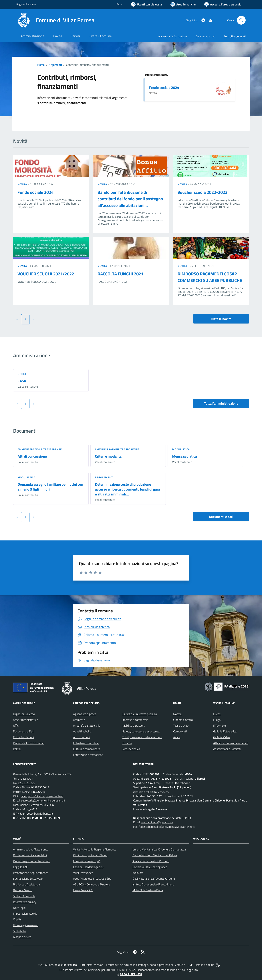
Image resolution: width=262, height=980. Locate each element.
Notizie (177, 714)
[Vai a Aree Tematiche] (183, 4)
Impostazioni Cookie (25, 914)
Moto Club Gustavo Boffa (148, 890)
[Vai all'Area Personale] (223, 4)
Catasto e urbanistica (86, 743)
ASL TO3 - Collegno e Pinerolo (92, 884)
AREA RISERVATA (129, 974)
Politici (17, 749)
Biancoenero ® (145, 970)
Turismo (127, 743)
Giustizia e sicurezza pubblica (140, 714)
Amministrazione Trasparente (31, 849)
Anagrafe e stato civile (87, 726)
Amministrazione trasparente (40, 449)
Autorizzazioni (82, 737)
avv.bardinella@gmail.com (157, 822)
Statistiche (20, 931)
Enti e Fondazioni (23, 737)
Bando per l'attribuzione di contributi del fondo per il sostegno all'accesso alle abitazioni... (130, 199)
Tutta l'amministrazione (221, 403)
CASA (22, 381)
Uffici (22, 374)
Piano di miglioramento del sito (32, 861)
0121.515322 (27, 783)
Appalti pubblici (82, 731)
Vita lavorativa (131, 749)
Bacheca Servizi (23, 890)
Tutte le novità (221, 319)
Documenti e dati (221, 517)
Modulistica (181, 449)
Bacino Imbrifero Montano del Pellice (155, 855)
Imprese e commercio (135, 720)
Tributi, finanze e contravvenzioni (142, 737)
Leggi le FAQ (21, 867)
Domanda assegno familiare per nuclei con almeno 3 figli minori (50, 487)
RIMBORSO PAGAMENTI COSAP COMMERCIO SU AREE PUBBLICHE (210, 277)
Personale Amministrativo (29, 743)
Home (41, 65)
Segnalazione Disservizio (28, 879)
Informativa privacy (25, 902)
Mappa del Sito (22, 937)
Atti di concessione (32, 456)
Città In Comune (205, 965)
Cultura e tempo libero (87, 749)
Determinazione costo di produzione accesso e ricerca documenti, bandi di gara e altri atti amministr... (127, 489)
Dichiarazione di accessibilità (30, 855)
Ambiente (79, 720)
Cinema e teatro (183, 720)
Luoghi (217, 720)
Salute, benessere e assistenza (141, 731)
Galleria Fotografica (225, 731)
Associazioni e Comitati (227, 749)
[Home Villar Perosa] (55, 20)
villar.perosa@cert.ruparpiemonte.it (42, 796)
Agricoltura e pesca (85, 714)
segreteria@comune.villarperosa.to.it (43, 800)
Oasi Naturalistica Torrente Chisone (154, 879)
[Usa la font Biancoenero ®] (146, 4)
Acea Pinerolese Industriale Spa (92, 879)
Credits (17, 919)
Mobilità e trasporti (134, 726)
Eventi (217, 714)
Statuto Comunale (24, 896)
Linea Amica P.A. (83, 890)
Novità (23, 184)
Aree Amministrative (26, 720)
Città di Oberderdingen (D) (89, 867)
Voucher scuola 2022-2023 (203, 192)
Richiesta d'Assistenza (26, 884)
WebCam (138, 873)
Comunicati (180, 731)
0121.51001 (25, 779)
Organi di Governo (24, 714)
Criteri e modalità (108, 456)
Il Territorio (220, 726)
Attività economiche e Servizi (231, 743)
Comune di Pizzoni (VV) (87, 861)
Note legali (20, 908)
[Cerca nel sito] (241, 20)
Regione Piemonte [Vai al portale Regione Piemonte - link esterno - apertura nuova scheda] (26, 4)
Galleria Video (221, 737)
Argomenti (55, 65)
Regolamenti (104, 477)
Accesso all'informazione (173, 36)
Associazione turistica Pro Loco (151, 861)
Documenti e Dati (24, 731)
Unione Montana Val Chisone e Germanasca (159, 849)
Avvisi (177, 737)
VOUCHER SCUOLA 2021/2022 (46, 274)
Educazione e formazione (88, 755)
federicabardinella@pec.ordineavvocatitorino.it (167, 827)
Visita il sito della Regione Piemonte (95, 849)
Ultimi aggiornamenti (26, 925)
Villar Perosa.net (83, 873)
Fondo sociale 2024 (164, 88)
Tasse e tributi (182, 726)
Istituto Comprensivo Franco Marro (153, 884)
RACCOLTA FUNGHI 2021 (120, 274)
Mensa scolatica (184, 456)
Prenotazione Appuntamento (31, 873)
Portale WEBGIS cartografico (150, 867)
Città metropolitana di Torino (90, 855)
